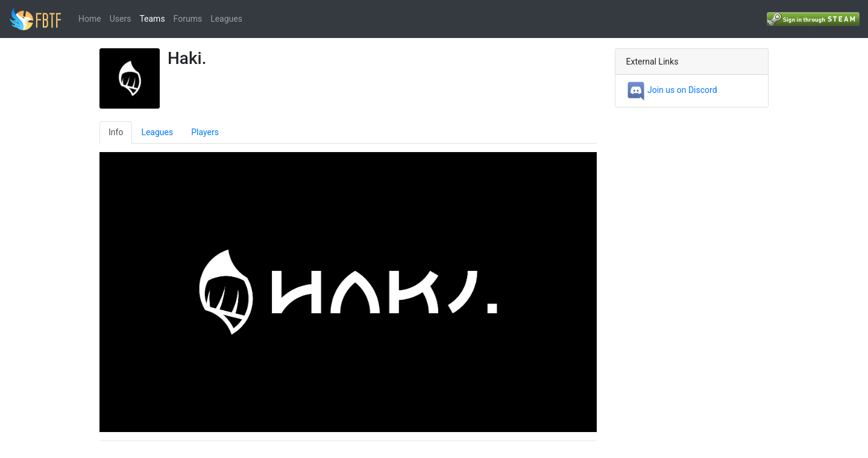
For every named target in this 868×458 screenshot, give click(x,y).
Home (90, 19)
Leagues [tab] (157, 132)
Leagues (226, 19)
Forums (188, 19)
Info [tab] (116, 132)
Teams (152, 19)
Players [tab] (205, 132)
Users (121, 19)
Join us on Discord (672, 90)
